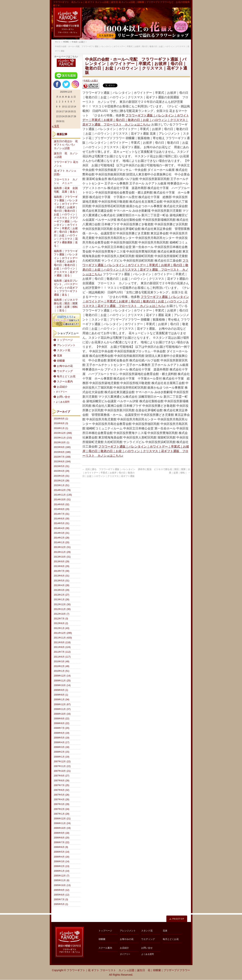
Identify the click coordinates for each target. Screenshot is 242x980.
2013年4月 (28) (62, 585)
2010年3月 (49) (62, 662)
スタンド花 (64, 350)
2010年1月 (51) (62, 671)
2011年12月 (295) (63, 633)
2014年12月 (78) (62, 490)
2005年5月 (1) (61, 904)
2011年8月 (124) (62, 647)
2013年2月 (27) (62, 595)
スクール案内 (65, 382)
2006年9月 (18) (62, 833)
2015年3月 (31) (62, 476)
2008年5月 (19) (62, 738)
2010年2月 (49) (62, 666)
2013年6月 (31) (62, 576)
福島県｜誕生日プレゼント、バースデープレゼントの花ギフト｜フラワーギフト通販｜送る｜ (66, 288)
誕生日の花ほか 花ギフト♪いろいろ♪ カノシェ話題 (66, 145)
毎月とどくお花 (66, 376)
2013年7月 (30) (62, 571)
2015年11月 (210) (63, 438)
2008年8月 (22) (62, 723)
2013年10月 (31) (62, 557)
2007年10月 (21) (62, 771)
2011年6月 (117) (62, 657)
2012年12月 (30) (62, 604)
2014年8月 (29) (62, 509)
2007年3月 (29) (62, 804)
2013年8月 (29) (62, 566)
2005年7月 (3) (61, 899)
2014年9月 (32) (62, 504)
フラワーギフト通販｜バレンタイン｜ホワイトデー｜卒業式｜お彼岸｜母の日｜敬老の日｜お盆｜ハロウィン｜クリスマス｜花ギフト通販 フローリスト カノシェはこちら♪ (136, 120)
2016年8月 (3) (61, 423)
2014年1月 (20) (62, 542)
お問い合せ (64, 397)
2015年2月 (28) (62, 481)
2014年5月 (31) (62, 523)
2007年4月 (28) (62, 799)
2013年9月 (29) (62, 562)
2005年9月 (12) (62, 890)
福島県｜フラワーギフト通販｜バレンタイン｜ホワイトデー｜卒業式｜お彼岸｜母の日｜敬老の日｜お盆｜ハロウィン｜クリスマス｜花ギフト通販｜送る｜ (66, 263)
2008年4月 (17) (62, 742)
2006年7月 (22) (62, 842)
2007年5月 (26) (62, 795)
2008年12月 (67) (62, 704)
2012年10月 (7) (62, 614)
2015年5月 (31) (62, 466)
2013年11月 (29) (62, 552)
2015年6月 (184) (62, 462)
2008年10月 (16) (62, 714)
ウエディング (65, 371)
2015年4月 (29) (62, 471)
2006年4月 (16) (62, 857)
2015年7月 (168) (62, 457)
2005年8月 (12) (62, 895)
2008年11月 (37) (62, 709)
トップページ (65, 340)
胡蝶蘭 (61, 361)
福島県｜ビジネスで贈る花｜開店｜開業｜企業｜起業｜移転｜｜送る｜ (66, 305)
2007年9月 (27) (62, 776)
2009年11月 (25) (62, 681)
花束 (60, 356)
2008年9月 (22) (62, 719)
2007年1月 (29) (62, 814)
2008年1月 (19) (62, 757)
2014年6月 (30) (62, 519)
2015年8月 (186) (62, 452)
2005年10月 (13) (62, 885)
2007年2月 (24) (62, 809)
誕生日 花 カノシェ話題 (66, 155)
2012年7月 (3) (61, 619)
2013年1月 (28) (62, 600)
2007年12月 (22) (62, 762)
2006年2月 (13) (62, 866)
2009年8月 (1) (61, 695)
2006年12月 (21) (62, 819)
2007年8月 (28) (62, 781)
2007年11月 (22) (62, 766)
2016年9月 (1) (61, 419)
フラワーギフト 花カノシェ (66, 164)
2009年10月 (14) (62, 685)
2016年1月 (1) (61, 428)
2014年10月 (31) (62, 500)
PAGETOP (178, 919)
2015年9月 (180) (62, 447)
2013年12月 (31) (62, 547)
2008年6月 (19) (62, 733)
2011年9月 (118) (62, 642)
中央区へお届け (91, 81)
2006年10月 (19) (62, 828)
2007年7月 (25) (62, 785)
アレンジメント (66, 345)
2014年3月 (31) (62, 533)
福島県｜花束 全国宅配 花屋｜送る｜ (66, 190)
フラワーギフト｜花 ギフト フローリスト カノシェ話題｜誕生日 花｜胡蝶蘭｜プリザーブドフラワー (128, 970)
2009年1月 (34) (62, 700)
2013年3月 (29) (62, 590)
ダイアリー (61, 392)
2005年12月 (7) (62, 876)
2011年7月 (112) (62, 652)
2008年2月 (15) (62, 752)
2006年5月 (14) (62, 852)
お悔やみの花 (65, 366)
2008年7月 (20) (62, 728)
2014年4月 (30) (62, 528)
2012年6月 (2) (61, 623)
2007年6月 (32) (62, 790)
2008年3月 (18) (62, 747)
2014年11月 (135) (63, 495)
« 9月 (56, 126)
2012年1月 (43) (62, 628)
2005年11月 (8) (62, 880)
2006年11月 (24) (62, 823)
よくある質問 (63, 402)
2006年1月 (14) (62, 871)
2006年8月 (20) (62, 838)
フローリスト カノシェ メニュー (66, 181)
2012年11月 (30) (62, 609)
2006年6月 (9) (61, 847)
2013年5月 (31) (62, 581)
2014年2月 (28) (62, 538)
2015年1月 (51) (62, 485)
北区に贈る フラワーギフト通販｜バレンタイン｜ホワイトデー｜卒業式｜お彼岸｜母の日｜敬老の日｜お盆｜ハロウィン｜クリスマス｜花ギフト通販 (109, 473)
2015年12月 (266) (63, 433)
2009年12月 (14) (62, 676)
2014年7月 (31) (62, 514)
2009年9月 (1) (61, 690)
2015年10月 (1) (62, 442)
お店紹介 (62, 387)
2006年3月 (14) (62, 861)
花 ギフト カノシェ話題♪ (65, 173)
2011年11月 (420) (63, 638)
